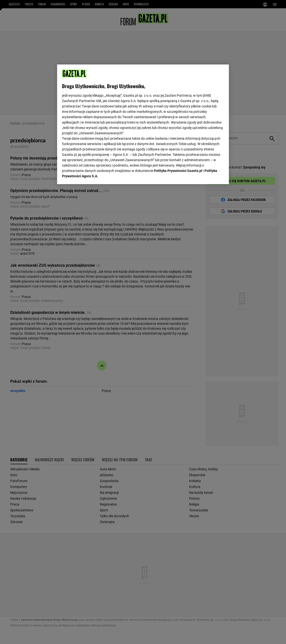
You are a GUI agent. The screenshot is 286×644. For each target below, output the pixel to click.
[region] (143, 124)
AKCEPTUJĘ (207, 175)
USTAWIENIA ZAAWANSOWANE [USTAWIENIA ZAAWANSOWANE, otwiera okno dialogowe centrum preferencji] (94, 174)
